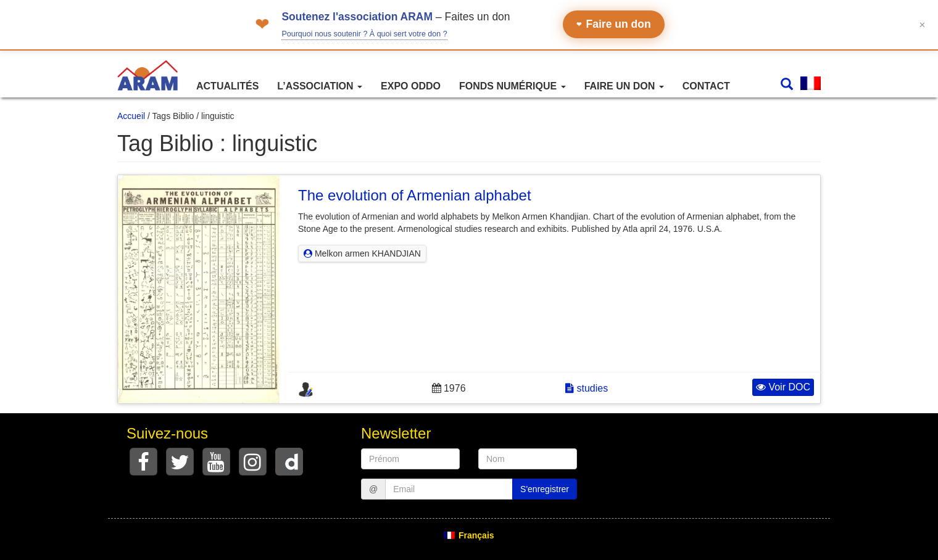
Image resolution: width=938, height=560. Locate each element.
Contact (706, 86)
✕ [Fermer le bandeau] (922, 24)
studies (587, 388)
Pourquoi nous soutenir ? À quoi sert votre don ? (364, 34)
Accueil (131, 116)
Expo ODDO (411, 86)
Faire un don (614, 24)
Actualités (227, 86)
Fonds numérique (513, 86)
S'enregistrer (545, 489)
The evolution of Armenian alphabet (415, 195)
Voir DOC (783, 387)
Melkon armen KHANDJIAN (362, 253)
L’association (320, 86)
